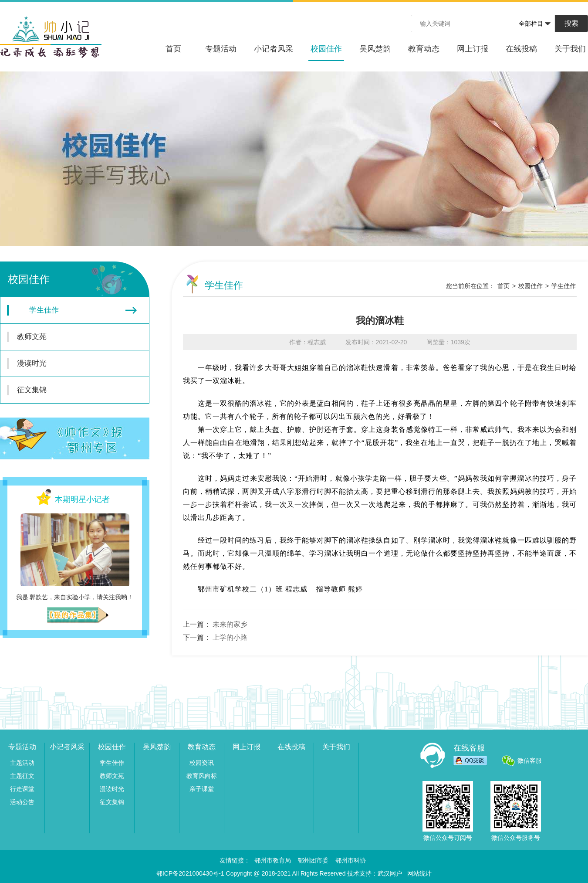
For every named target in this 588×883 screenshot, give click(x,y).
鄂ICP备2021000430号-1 (190, 873)
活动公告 (22, 802)
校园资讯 (202, 763)
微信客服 (530, 761)
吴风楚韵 (375, 49)
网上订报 (473, 49)
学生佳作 (72, 310)
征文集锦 (70, 390)
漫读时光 (70, 363)
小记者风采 (274, 49)
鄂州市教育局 (273, 860)
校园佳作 (326, 53)
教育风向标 (202, 776)
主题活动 (22, 763)
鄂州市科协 (351, 860)
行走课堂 (22, 789)
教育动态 (424, 49)
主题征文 (22, 776)
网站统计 (419, 873)
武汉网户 (390, 873)
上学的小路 (230, 637)
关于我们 (570, 49)
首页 (173, 49)
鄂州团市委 (313, 860)
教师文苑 (70, 337)
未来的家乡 (230, 624)
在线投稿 (521, 49)
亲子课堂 (202, 789)
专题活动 (221, 49)
